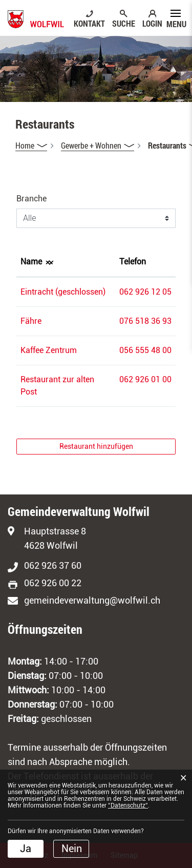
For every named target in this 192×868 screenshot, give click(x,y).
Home (25, 145)
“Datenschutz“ (128, 805)
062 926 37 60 (53, 565)
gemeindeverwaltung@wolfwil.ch (92, 600)
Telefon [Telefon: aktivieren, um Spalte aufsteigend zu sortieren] (133, 262)
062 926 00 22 (53, 583)
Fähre (31, 321)
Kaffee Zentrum (49, 350)
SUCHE (124, 23)
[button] (98, 146)
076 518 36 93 (145, 321)
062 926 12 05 (145, 292)
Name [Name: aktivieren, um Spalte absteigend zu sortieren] (31, 262)
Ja (26, 849)
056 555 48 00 (145, 350)
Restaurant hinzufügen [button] (96, 446)
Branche (31, 199)
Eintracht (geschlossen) (63, 292)
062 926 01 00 (145, 379)
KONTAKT (89, 23)
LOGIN (152, 23)
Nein (72, 849)
